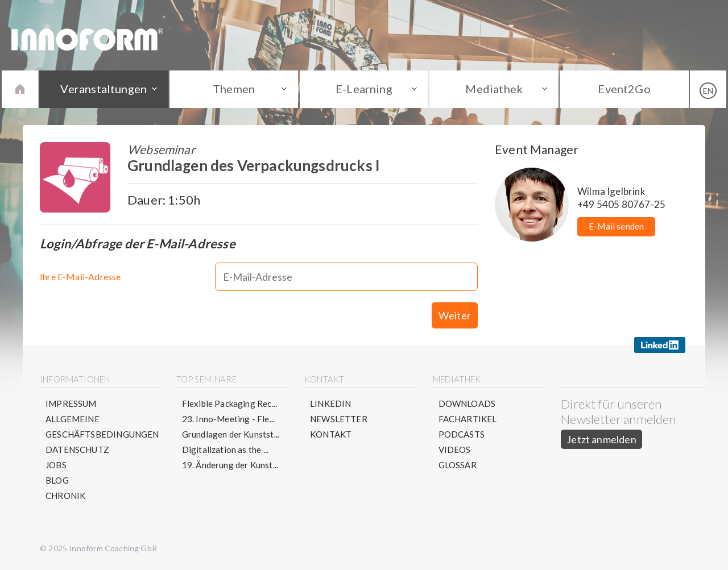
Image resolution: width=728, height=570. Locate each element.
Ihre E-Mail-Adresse (80, 276)
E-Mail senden (616, 226)
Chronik (65, 496)
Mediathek (494, 89)
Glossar (458, 465)
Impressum (71, 403)
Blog (57, 480)
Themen (234, 89)
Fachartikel (468, 419)
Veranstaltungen (104, 89)
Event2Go (624, 89)
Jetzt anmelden (601, 439)
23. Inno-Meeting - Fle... (229, 419)
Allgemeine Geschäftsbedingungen (102, 427)
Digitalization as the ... (226, 450)
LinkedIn (330, 403)
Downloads (467, 403)
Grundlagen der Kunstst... (231, 434)
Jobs (56, 465)
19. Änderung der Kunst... (230, 465)
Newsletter (339, 419)
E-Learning (364, 89)
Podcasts (462, 434)
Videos (455, 450)
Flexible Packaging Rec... (230, 403)
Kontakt (331, 434)
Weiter (455, 315)
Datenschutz (77, 450)
